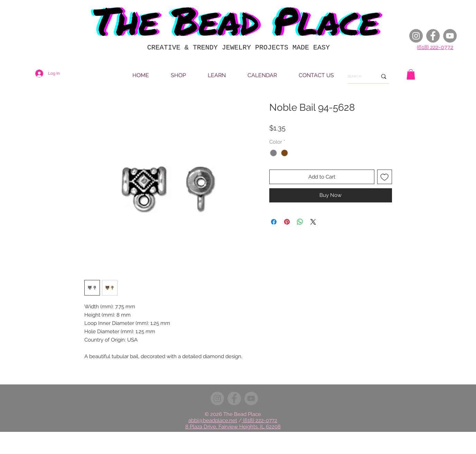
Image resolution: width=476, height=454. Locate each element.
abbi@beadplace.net (213, 420)
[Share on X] (313, 222)
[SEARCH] (357, 76)
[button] (411, 74)
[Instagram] (416, 36)
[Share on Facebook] (274, 222)
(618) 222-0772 (435, 47)
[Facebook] (433, 36)
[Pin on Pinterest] (287, 222)
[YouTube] (450, 36)
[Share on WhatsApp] (300, 222)
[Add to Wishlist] (385, 177)
